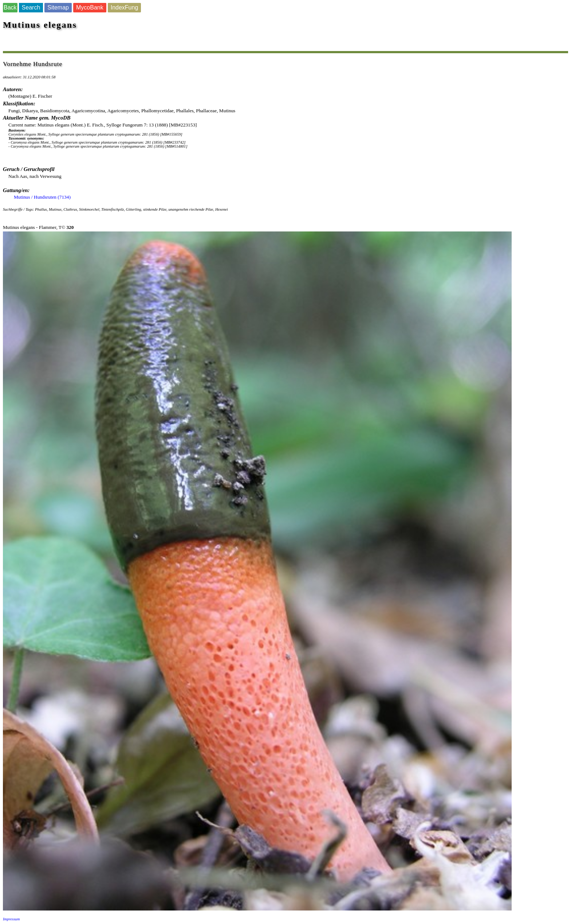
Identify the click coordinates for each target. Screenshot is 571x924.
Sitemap (58, 7)
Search (31, 7)
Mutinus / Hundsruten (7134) (42, 197)
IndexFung (125, 7)
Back (10, 7)
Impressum (11, 919)
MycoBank (90, 7)
